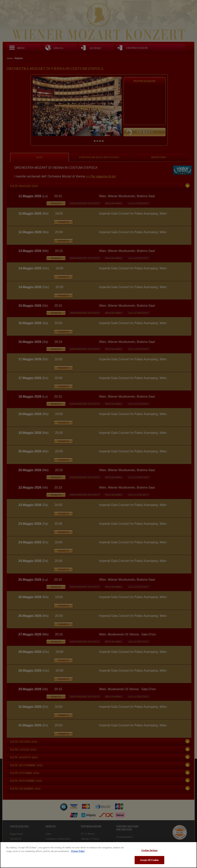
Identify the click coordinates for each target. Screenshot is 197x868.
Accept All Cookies (149, 860)
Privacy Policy (78, 851)
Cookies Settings (149, 850)
